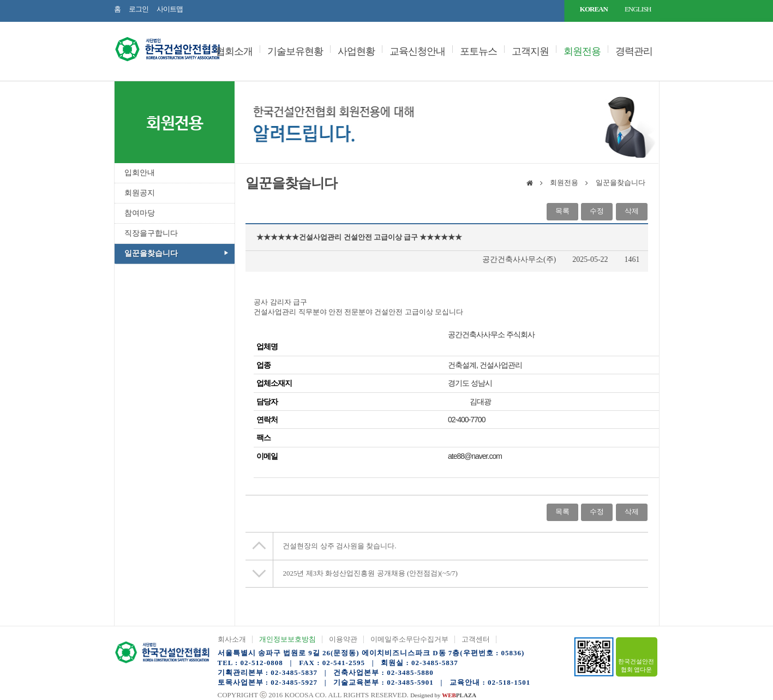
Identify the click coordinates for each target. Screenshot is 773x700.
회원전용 (582, 51)
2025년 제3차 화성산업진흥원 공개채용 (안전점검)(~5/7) (370, 573)
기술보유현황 (295, 51)
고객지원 (530, 51)
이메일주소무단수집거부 (409, 639)
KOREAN (594, 9)
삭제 (632, 211)
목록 (562, 211)
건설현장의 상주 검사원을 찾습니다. (339, 546)
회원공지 (140, 193)
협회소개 (234, 51)
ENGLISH (638, 9)
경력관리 (634, 51)
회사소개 (232, 639)
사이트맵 (170, 9)
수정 (597, 211)
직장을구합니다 (151, 233)
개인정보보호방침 (287, 639)
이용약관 (343, 639)
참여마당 (140, 213)
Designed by (443, 695)
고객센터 (476, 639)
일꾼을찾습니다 (151, 253)
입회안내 (140, 173)
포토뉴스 (478, 51)
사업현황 (356, 51)
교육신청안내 (417, 51)
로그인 (139, 9)
